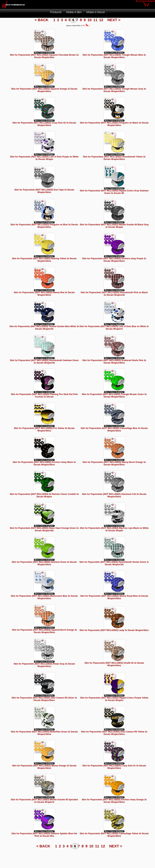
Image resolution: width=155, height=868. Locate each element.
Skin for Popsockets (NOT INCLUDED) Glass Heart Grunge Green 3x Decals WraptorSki (44, 529)
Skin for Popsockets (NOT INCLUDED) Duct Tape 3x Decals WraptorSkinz (44, 191)
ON (86, 26)
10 (90, 20)
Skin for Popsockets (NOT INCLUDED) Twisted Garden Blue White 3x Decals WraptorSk (44, 328)
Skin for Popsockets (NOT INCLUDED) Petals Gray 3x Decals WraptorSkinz (44, 665)
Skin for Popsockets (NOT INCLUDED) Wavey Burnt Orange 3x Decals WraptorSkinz (114, 463)
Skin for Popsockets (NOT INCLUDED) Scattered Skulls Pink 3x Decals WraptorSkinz (114, 362)
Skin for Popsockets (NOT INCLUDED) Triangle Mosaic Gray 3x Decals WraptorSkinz (114, 90)
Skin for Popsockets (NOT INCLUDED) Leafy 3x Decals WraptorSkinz (114, 630)
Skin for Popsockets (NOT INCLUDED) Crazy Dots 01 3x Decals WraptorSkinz (114, 767)
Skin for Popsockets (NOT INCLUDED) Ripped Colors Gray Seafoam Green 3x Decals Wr (114, 192)
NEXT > (114, 20)
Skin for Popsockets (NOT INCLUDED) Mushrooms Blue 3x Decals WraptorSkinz (44, 597)
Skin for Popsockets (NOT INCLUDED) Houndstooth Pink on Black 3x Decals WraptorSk (114, 294)
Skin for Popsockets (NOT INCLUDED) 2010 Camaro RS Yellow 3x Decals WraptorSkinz (114, 733)
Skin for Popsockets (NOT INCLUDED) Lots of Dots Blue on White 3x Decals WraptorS (114, 328)
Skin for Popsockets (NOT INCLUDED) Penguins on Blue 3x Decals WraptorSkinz (44, 226)
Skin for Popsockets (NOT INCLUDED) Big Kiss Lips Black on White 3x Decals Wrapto (114, 529)
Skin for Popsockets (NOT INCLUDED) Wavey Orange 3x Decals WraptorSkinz (44, 767)
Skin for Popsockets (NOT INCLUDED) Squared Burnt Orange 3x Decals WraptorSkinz (44, 631)
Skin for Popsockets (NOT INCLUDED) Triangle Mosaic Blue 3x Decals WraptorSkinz (114, 56)
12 (102, 20)
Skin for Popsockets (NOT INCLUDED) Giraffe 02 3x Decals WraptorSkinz (114, 664)
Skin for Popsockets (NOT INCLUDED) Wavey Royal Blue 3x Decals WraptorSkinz (114, 597)
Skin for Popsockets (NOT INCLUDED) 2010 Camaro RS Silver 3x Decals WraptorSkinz (44, 699)
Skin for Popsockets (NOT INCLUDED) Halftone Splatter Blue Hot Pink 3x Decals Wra (44, 835)
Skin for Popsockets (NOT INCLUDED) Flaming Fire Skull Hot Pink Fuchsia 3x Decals (44, 396)
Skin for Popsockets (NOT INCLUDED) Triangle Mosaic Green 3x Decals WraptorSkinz (114, 396)
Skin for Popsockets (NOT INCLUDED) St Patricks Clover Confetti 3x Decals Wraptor (44, 495)
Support (151, 1)
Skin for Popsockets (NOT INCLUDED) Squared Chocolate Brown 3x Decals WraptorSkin (44, 56)
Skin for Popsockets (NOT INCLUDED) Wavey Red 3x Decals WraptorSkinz (44, 294)
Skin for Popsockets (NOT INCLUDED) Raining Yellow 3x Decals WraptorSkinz (44, 260)
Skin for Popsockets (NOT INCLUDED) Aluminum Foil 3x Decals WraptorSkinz (114, 495)
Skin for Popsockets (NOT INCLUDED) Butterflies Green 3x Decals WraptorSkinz (44, 733)
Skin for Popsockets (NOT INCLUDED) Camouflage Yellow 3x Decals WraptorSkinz (114, 835)
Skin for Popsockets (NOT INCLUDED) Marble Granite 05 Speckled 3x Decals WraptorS (44, 801)
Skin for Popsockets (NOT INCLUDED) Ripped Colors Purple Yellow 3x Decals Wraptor (114, 699)
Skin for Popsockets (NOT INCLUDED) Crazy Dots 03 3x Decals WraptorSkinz (44, 124)
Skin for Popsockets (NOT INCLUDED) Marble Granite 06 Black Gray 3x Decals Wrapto (114, 226)
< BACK (42, 20)
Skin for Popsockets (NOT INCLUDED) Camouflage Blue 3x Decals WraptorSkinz (114, 429)
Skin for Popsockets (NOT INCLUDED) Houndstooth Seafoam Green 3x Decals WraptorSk (44, 362)
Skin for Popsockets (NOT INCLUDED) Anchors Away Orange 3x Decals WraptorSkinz (114, 801)
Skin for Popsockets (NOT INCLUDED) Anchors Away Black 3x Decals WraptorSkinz (44, 463)
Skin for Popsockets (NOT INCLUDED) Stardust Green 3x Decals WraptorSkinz (44, 563)
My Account (141, 1)
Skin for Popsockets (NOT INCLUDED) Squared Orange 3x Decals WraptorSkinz (44, 90)
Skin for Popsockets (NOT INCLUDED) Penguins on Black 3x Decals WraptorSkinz (114, 124)
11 (96, 20)
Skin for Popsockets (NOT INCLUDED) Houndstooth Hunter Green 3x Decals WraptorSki (114, 563)
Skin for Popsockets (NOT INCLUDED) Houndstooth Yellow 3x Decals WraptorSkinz (114, 158)
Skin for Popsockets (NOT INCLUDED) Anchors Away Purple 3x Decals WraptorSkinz (114, 260)
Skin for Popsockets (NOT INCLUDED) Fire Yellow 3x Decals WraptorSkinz (44, 429)
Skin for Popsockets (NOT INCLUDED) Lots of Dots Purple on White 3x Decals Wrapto (44, 158)
